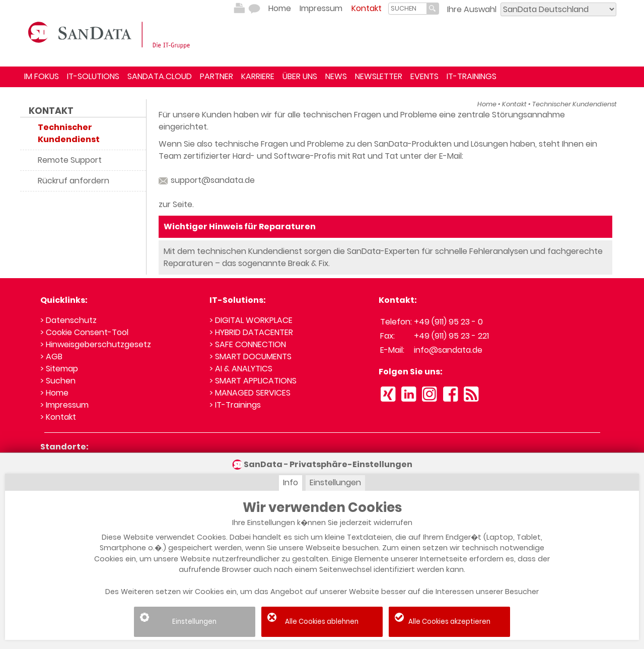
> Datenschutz (68, 320)
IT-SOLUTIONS (93, 76)
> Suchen (58, 381)
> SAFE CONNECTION (248, 344)
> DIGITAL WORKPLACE (251, 320)
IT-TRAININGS (472, 76)
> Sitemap (59, 369)
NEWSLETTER (379, 76)
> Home (54, 393)
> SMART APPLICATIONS (253, 381)
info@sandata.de (448, 350)
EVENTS (424, 76)
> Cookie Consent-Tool (84, 332)
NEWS (336, 76)
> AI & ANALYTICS (241, 369)
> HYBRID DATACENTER (251, 332)
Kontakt (367, 8)
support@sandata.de (207, 180)
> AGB (51, 356)
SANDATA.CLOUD (160, 76)
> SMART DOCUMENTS (251, 356)
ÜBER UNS (300, 76)
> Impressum (64, 405)
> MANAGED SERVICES (250, 393)
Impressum (321, 8)
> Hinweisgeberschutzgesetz (96, 344)
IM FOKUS (42, 76)
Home (280, 8)
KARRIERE (258, 76)
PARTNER (217, 76)
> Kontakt (58, 417)
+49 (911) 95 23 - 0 (448, 322)
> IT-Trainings (235, 405)
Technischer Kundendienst (575, 104)
